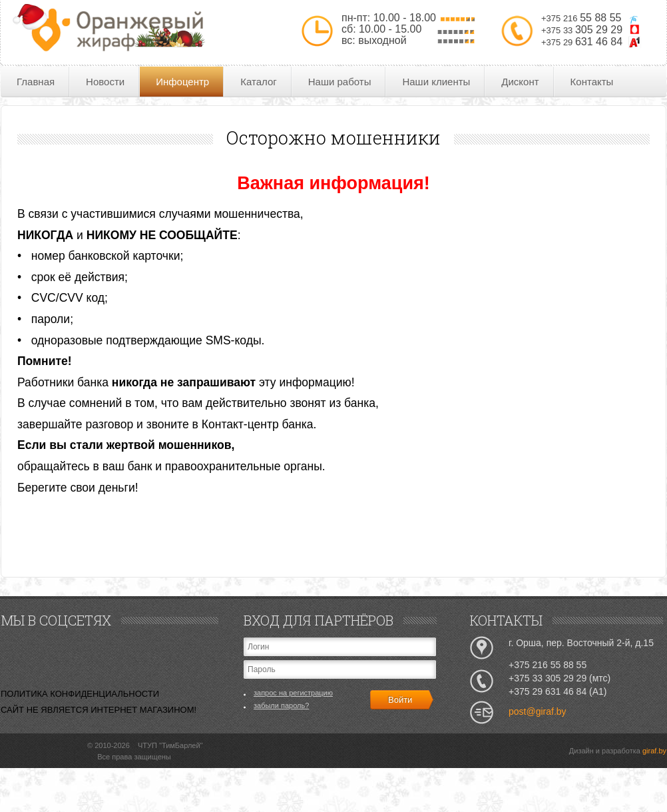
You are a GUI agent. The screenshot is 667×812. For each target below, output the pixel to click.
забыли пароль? (281, 705)
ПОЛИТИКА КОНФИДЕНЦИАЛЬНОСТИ (80, 694)
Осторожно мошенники (333, 138)
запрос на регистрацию (293, 693)
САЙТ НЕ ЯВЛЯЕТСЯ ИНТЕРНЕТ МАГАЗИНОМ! (99, 710)
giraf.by (654, 751)
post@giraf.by (538, 711)
